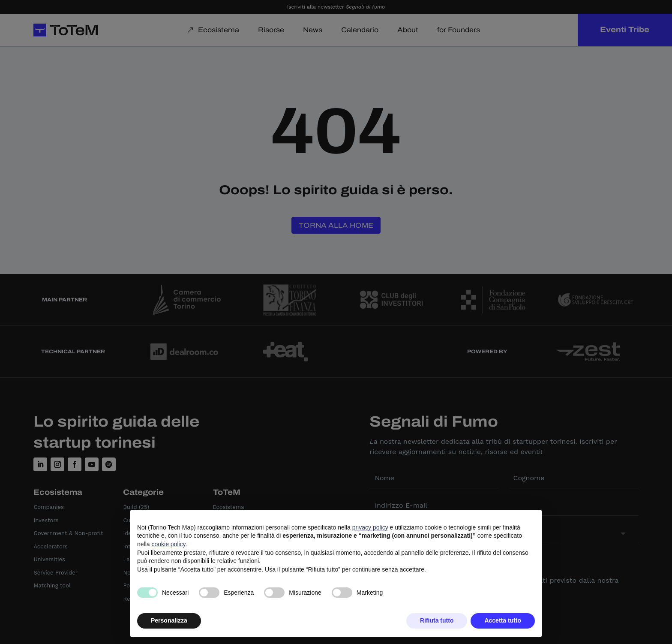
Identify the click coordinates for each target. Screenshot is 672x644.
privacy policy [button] (370, 527)
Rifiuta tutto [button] (437, 620)
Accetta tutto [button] (503, 620)
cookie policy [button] (168, 544)
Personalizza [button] (169, 620)
